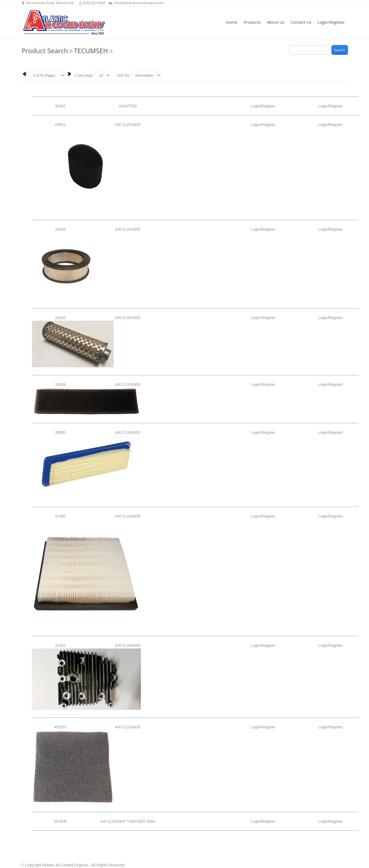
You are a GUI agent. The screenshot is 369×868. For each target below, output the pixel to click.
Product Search (45, 51)
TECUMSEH (91, 51)
